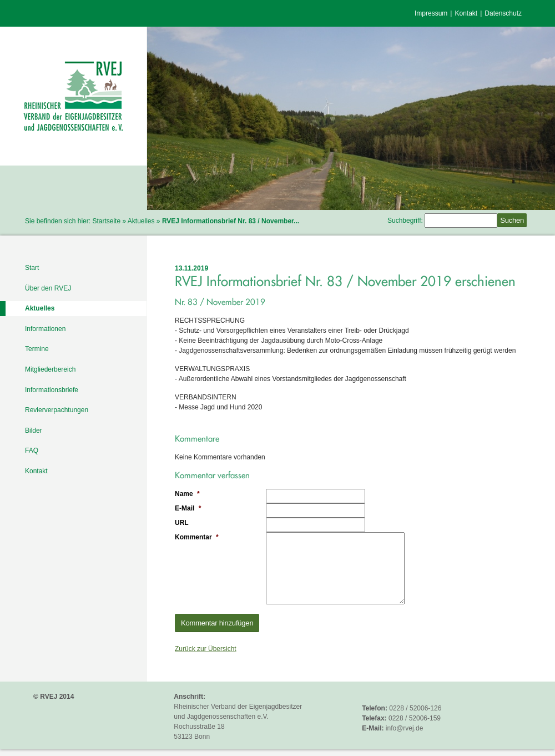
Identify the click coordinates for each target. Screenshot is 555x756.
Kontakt (466, 13)
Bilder (34, 430)
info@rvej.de (405, 728)
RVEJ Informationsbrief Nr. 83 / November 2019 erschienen (345, 281)
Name (187, 494)
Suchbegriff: (405, 221)
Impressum (431, 13)
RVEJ (74, 96)
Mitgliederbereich (50, 369)
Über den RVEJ (48, 288)
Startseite (106, 221)
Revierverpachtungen (57, 410)
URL (182, 523)
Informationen (45, 329)
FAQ (32, 450)
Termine (37, 349)
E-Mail (188, 508)
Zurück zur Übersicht (206, 649)
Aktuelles (141, 221)
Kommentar (197, 537)
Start (32, 268)
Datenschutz (503, 13)
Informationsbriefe (52, 390)
